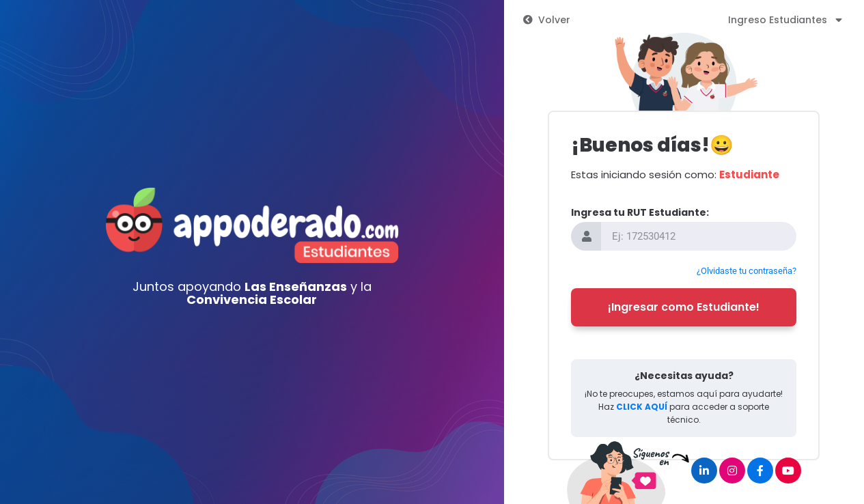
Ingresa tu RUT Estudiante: (640, 212)
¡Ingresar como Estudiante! (684, 307)
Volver (547, 20)
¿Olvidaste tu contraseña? (747, 271)
